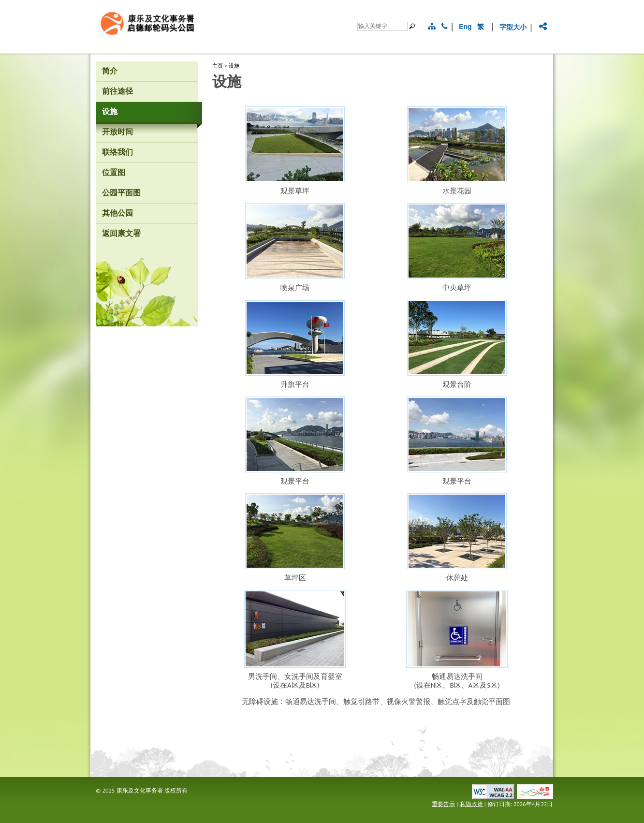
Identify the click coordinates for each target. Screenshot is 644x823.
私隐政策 (471, 804)
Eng (465, 27)
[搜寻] (382, 26)
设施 (234, 66)
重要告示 (443, 804)
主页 (218, 66)
